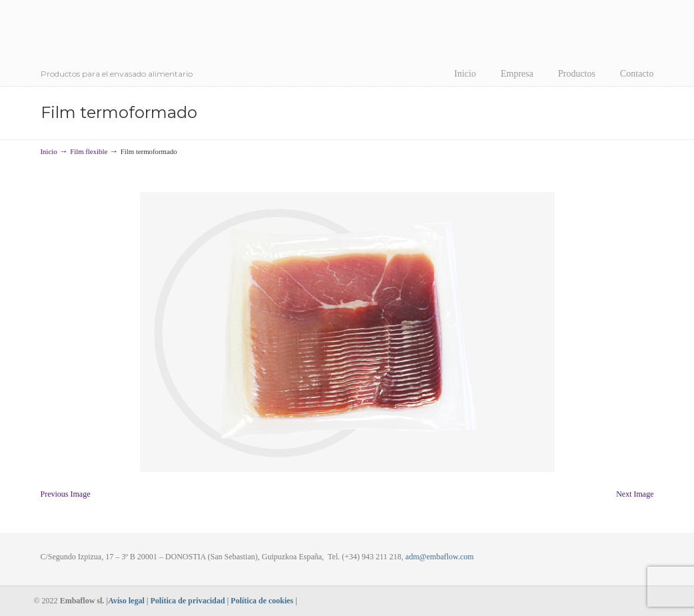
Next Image (635, 494)
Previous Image (66, 494)
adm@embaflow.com (440, 557)
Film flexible (89, 151)
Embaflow (157, 40)
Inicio (49, 151)
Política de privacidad (187, 601)
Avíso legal (126, 601)
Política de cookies (262, 601)
